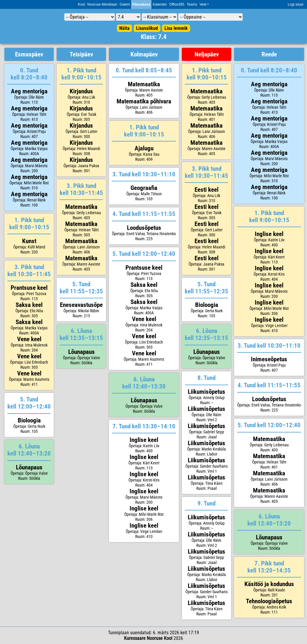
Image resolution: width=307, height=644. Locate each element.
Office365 (177, 4)
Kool (81, 4)
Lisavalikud (147, 28)
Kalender (160, 4)
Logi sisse (296, 4)
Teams (192, 4)
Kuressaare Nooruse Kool (148, 638)
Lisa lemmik (176, 28)
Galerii (125, 4)
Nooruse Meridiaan (102, 4)
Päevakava (141, 4)
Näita (124, 28)
